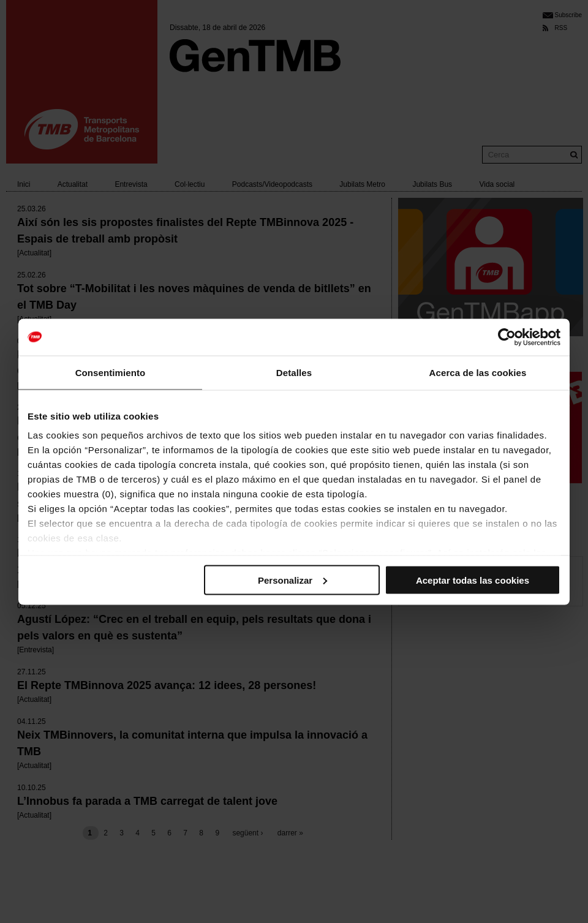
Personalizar (292, 580)
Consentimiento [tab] (111, 372)
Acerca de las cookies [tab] (478, 372)
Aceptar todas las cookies (473, 580)
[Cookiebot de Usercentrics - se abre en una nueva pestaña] (507, 337)
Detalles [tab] (294, 372)
